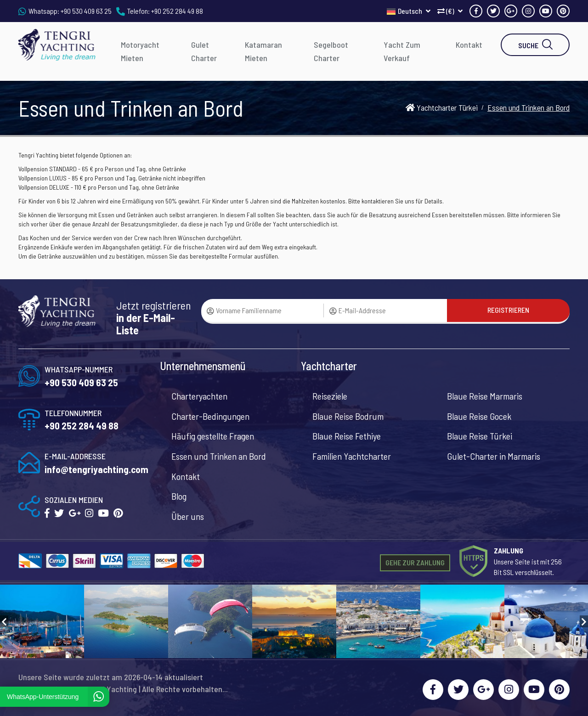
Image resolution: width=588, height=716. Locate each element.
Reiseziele (330, 396)
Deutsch (409, 11)
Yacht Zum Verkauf (402, 51)
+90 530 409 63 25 (86, 11)
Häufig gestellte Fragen (213, 436)
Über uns (188, 516)
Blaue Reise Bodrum (348, 416)
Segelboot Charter (331, 51)
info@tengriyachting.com (96, 469)
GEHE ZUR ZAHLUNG (415, 562)
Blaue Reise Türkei (480, 436)
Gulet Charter (204, 51)
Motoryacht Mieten (140, 51)
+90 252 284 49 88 (177, 11)
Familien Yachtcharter (352, 456)
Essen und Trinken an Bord (219, 456)
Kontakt (469, 45)
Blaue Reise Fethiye (347, 436)
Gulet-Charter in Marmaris (494, 456)
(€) (450, 11)
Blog (179, 496)
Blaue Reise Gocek (479, 416)
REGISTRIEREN (508, 310)
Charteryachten (199, 396)
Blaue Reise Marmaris (485, 396)
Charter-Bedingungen (210, 416)
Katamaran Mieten (263, 51)
